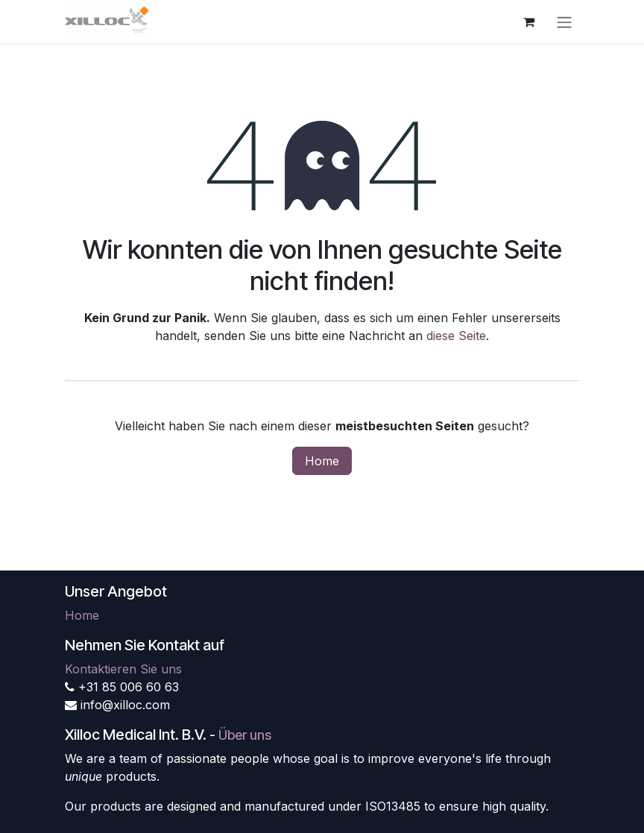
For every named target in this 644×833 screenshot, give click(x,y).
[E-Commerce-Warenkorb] (528, 22)
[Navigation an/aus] (564, 22)
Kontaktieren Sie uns (123, 669)
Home (322, 461)
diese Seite (456, 336)
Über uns (245, 735)
